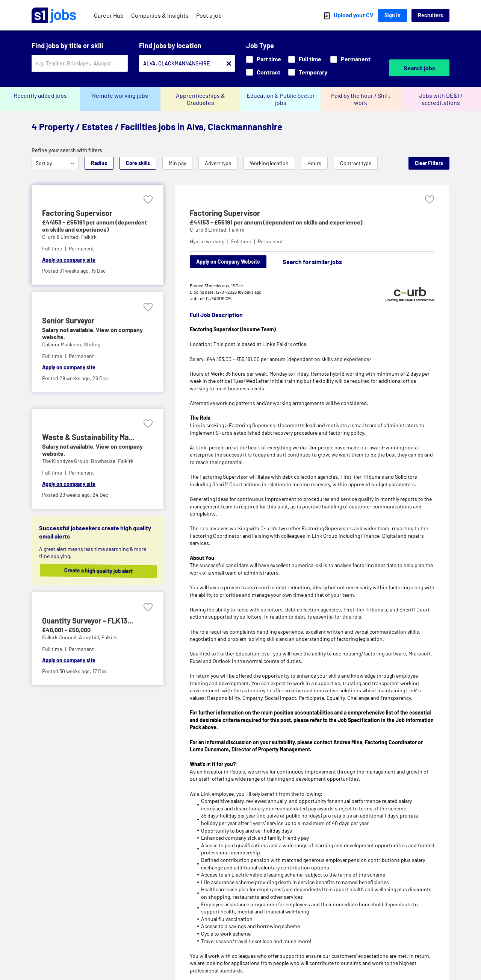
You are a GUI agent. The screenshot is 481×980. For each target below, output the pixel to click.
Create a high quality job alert (103, 570)
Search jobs (419, 68)
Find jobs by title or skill (67, 46)
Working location (269, 163)
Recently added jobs (40, 95)
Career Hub (109, 15)
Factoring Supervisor (225, 213)
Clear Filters (429, 163)
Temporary (308, 72)
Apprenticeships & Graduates (200, 99)
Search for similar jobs (312, 262)
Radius (99, 163)
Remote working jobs (120, 95)
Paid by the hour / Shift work (361, 99)
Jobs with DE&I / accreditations (441, 99)
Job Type (260, 46)
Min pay (177, 163)
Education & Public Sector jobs (281, 99)
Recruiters (430, 15)
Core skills (138, 163)
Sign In (393, 15)
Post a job (209, 15)
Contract (263, 72)
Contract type (356, 163)
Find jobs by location (170, 46)
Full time (305, 59)
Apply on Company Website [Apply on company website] (228, 262)
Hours (314, 163)
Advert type (218, 163)
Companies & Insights (160, 15)
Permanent (350, 59)
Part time (264, 59)
